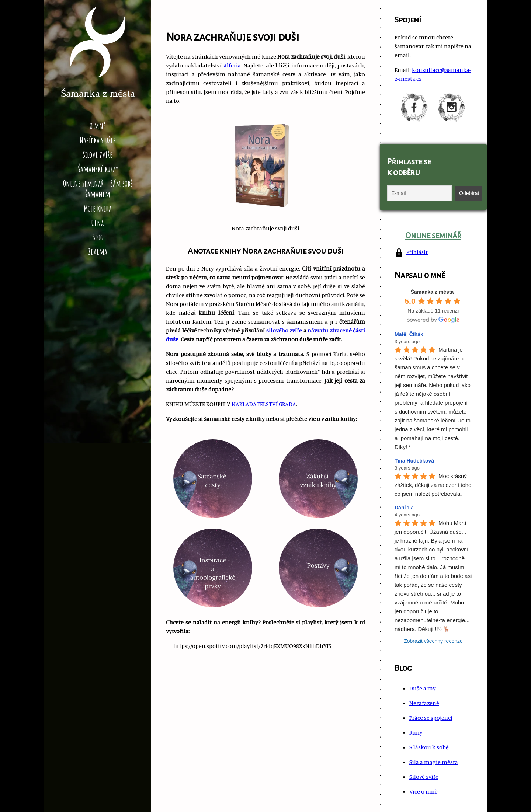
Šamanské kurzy (98, 169)
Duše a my (423, 688)
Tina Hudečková (414, 461)
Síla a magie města (434, 762)
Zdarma (98, 252)
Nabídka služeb (98, 140)
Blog (98, 237)
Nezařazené (424, 703)
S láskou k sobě (429, 747)
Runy (416, 732)
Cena (98, 223)
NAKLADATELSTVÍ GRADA (264, 404)
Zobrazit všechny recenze (433, 641)
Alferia (232, 65)
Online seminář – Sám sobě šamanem (98, 189)
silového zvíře (284, 330)
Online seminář (433, 236)
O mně (98, 126)
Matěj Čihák (409, 334)
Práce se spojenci (431, 718)
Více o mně (424, 791)
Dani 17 (404, 508)
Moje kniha (98, 208)
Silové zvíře (98, 155)
